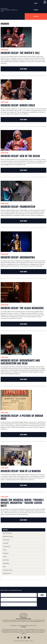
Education (6, 553)
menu (45, 2)
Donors (5, 550)
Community (6, 540)
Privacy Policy (16, 641)
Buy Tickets (36, 16)
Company (6, 543)
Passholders (6, 563)
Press (4, 567)
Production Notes (8, 570)
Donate (36, 3)
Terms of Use (22, 641)
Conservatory (7, 547)
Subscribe (36, 10)
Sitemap (27, 641)
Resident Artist (7, 573)
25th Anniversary (7, 533)
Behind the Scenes (8, 536)
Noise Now (6, 560)
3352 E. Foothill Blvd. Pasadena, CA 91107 (9, 11)
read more (24, 69)
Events (5, 557)
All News (6, 530)
